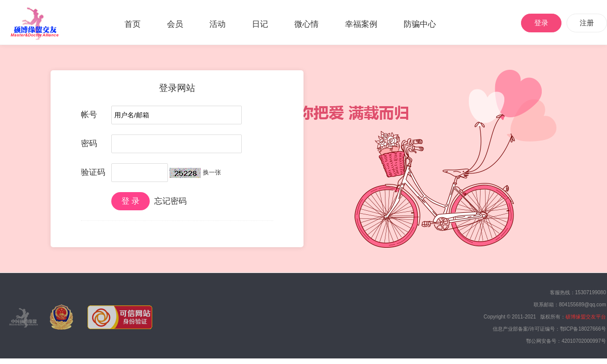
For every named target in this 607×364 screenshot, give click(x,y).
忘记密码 (170, 201)
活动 (218, 24)
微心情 (307, 24)
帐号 (89, 115)
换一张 (212, 172)
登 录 (131, 201)
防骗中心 (420, 24)
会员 (175, 24)
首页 (133, 24)
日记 (260, 24)
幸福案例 (361, 24)
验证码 (93, 172)
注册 (587, 23)
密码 (89, 143)
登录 (541, 23)
